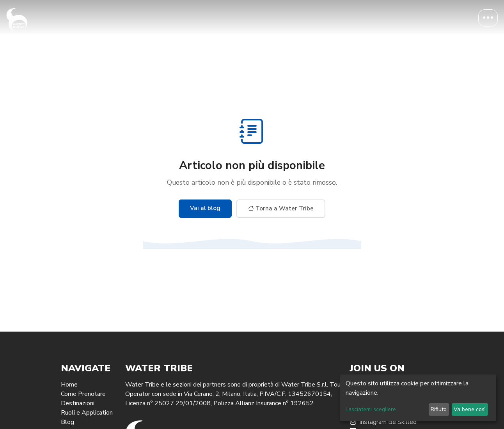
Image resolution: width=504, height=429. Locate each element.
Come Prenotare (83, 394)
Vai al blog (205, 208)
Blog (67, 422)
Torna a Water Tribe (281, 208)
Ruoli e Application (87, 413)
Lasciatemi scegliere (371, 409)
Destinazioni (78, 403)
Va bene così (470, 409)
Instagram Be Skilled (383, 422)
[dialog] (418, 398)
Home (69, 385)
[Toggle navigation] (488, 18)
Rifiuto (439, 409)
